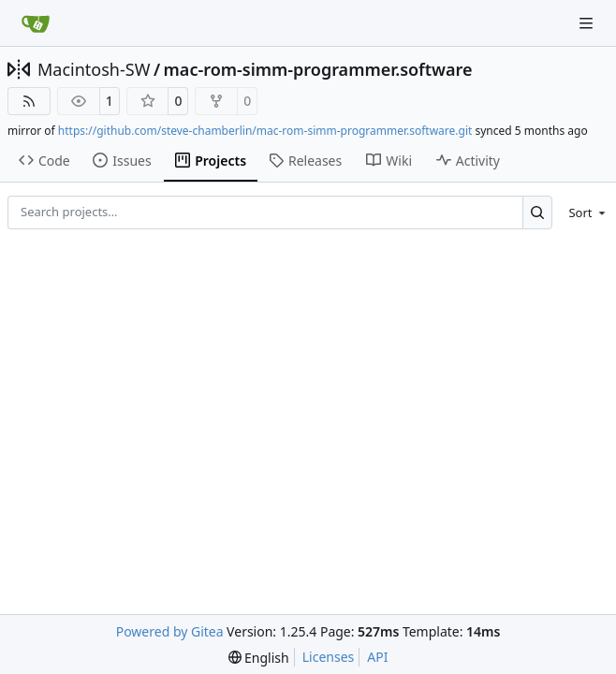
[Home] (36, 23)
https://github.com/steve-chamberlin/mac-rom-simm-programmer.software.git (265, 131)
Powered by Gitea (170, 631)
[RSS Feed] (29, 101)
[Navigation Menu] (588, 23)
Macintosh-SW (94, 69)
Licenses (329, 657)
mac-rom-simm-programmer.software (318, 69)
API (377, 657)
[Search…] (538, 212)
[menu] (584, 212)
